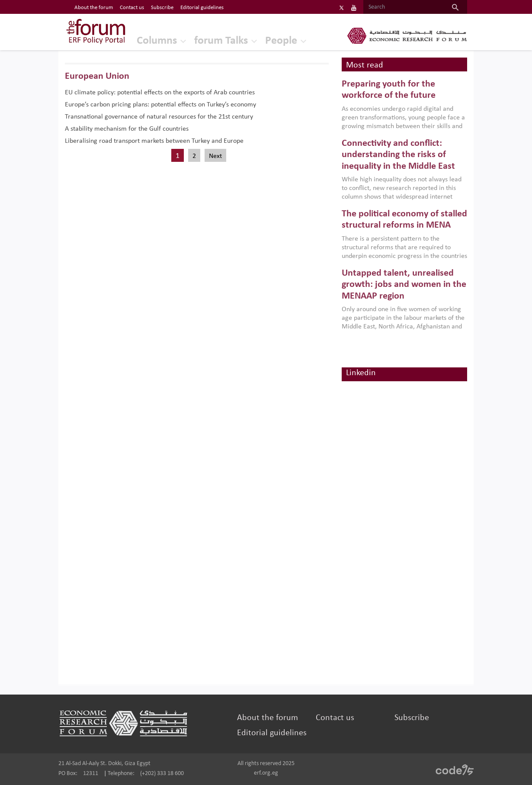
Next (215, 156)
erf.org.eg (266, 773)
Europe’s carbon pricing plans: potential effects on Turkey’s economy (160, 105)
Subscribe (412, 718)
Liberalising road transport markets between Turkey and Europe (154, 141)
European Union (97, 76)
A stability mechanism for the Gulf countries (127, 129)
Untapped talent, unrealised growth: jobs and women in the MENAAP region (404, 285)
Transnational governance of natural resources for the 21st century (159, 117)
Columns (157, 41)
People (281, 41)
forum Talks (221, 41)
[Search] (403, 7)
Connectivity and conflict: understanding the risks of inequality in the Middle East (398, 155)
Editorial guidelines (272, 733)
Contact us (335, 718)
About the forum (268, 718)
